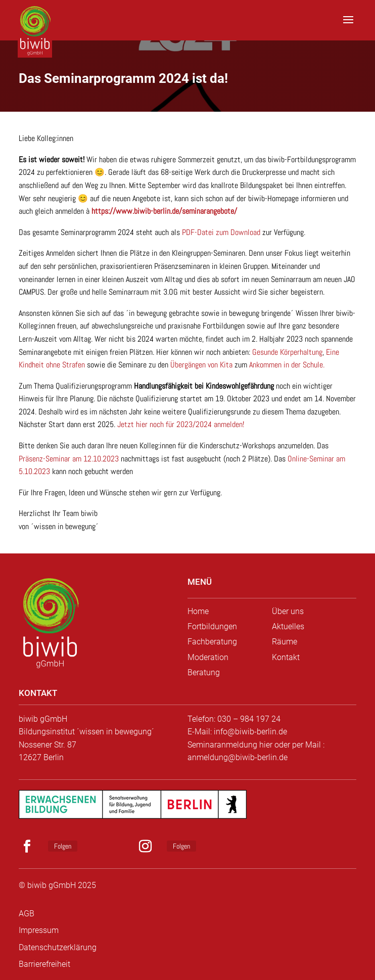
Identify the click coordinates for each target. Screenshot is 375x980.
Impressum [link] (39, 930)
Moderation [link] (208, 657)
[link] (36, 25)
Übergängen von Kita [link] (201, 365)
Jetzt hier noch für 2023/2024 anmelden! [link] (181, 424)
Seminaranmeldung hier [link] (230, 745)
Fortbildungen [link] (212, 626)
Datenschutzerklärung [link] (58, 947)
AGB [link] (27, 914)
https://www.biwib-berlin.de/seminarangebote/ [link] (164, 211)
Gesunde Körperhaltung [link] (287, 352)
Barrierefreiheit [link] (44, 964)
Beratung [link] (204, 672)
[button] (348, 26)
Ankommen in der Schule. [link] (287, 365)
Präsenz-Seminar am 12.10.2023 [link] (69, 459)
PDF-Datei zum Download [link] (221, 232)
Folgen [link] (63, 846)
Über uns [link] (288, 611)
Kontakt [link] (286, 657)
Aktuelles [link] (288, 626)
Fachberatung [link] (212, 642)
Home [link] (198, 611)
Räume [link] (285, 642)
